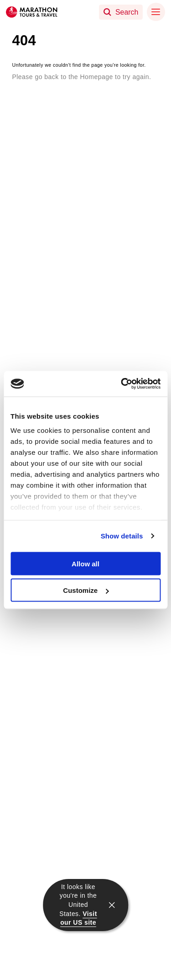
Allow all (85, 563)
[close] (112, 905)
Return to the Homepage (62, 91)
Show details (122, 536)
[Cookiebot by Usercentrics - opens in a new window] (122, 384)
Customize (86, 590)
